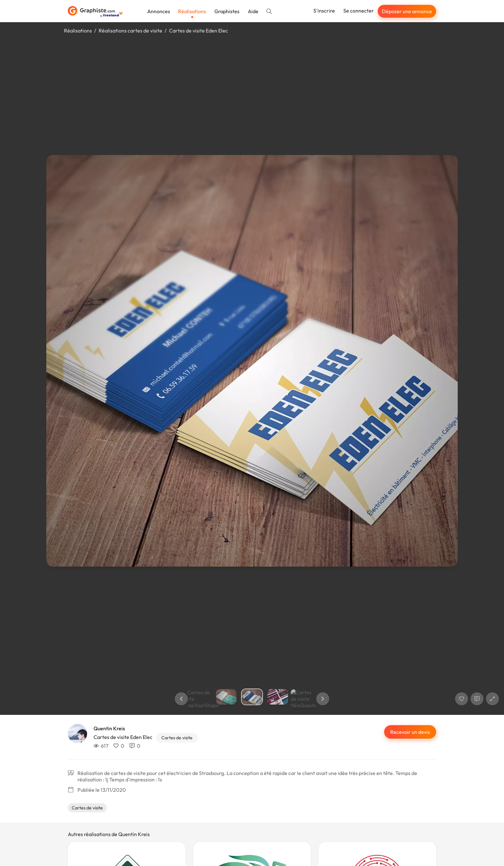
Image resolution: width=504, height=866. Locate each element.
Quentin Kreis (109, 728)
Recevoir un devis (410, 732)
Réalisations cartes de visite (130, 31)
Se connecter (359, 11)
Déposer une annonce (407, 11)
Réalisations (192, 11)
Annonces (159, 11)
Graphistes (227, 11)
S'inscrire (324, 11)
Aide (253, 11)
